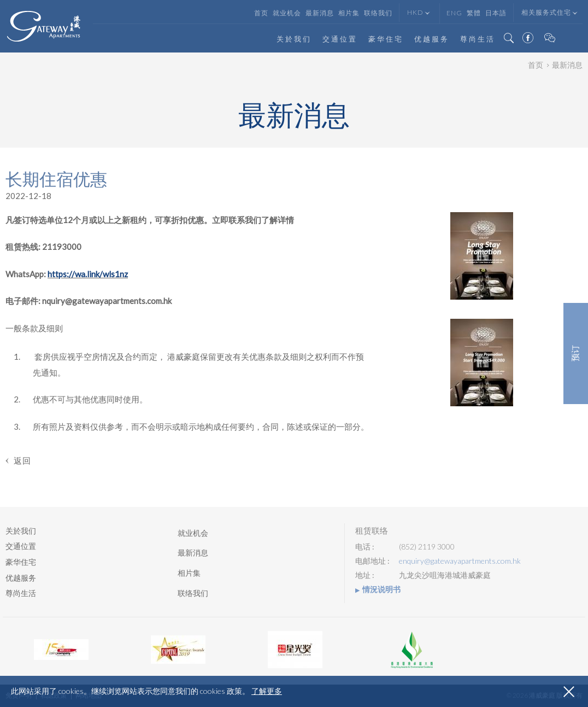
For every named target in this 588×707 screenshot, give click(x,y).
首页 (261, 13)
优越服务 (432, 39)
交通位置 (340, 39)
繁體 (474, 13)
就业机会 (287, 13)
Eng (454, 13)
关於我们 (294, 39)
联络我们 (378, 13)
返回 (22, 460)
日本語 (496, 13)
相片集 (349, 13)
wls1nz (115, 274)
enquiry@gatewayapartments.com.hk (460, 561)
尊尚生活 (478, 39)
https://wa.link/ (75, 274)
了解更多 (267, 691)
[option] (61, 650)
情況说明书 (381, 589)
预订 (576, 354)
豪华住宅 (386, 39)
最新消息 (320, 13)
